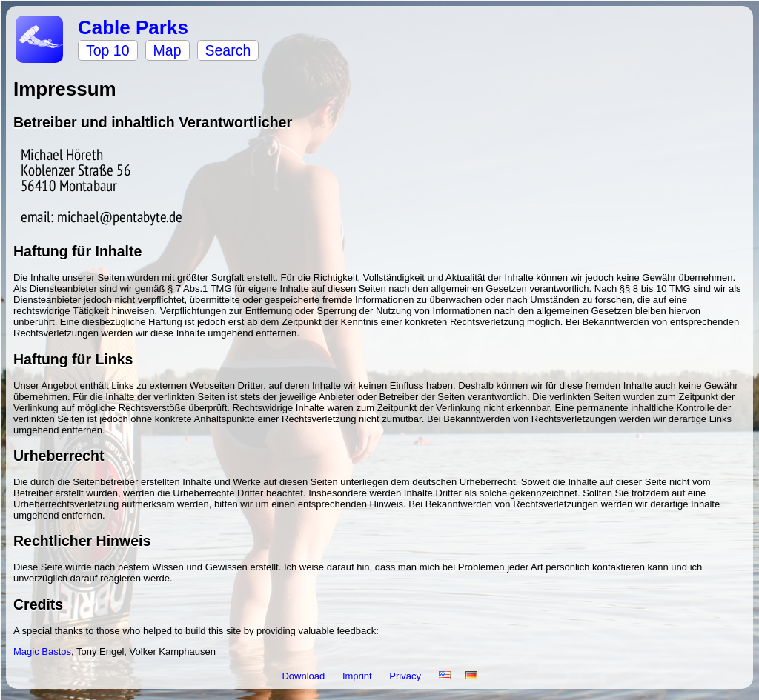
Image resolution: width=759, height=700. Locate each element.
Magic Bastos (42, 651)
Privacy (406, 676)
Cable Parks (133, 27)
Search (228, 50)
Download (304, 676)
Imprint (358, 676)
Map (168, 50)
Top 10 (108, 50)
